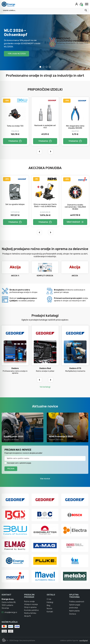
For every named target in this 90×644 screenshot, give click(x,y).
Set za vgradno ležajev (15, 204)
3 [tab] (47, 67)
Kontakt (50, 612)
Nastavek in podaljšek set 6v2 (45, 126)
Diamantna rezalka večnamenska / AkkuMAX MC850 (75, 207)
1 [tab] (40, 67)
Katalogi (50, 602)
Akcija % (27, 616)
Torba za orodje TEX (15, 126)
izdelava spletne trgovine (69, 641)
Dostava (73, 614)
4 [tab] (50, 67)
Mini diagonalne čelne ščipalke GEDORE (75, 127)
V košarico (15, 141)
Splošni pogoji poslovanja (75, 606)
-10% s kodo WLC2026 (16, 54)
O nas (49, 599)
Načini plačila (74, 611)
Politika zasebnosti (77, 602)
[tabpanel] (45, 42)
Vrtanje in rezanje (31, 604)
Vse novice (45, 479)
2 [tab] (43, 67)
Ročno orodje (29, 601)
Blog (48, 605)
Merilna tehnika (30, 613)
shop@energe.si (11, 612)
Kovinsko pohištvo (31, 610)
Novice (49, 609)
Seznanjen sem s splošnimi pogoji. (19, 463)
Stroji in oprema (30, 607)
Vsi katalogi (45, 387)
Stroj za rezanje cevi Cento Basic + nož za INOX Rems (45, 205)
